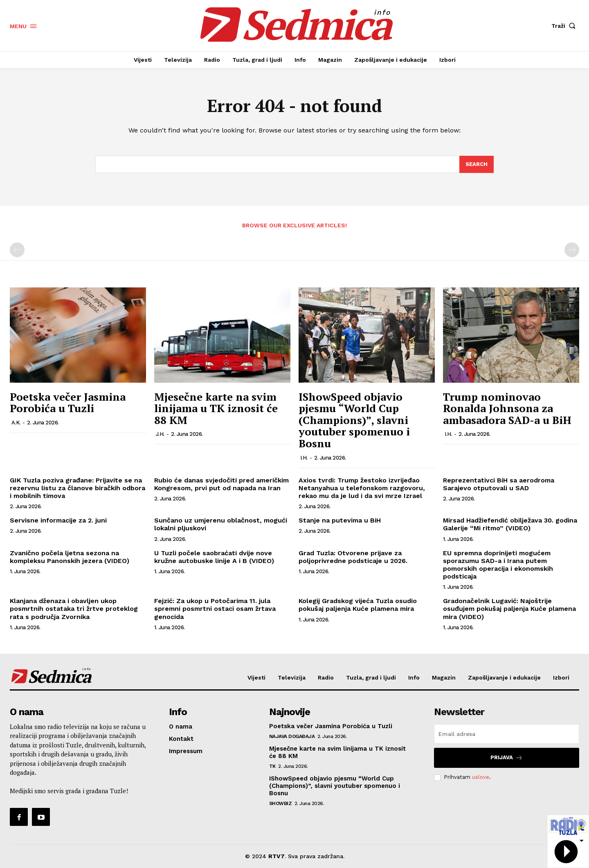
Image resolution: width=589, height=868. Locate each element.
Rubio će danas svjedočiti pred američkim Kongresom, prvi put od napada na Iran (221, 484)
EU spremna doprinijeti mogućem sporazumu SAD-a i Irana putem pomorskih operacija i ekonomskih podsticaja (498, 565)
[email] (507, 734)
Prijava (507, 758)
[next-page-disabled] (572, 250)
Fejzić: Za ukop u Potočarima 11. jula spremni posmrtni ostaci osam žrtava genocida (215, 609)
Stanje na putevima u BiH (340, 520)
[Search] (477, 164)
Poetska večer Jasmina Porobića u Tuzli (68, 403)
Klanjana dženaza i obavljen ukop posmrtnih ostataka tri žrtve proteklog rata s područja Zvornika (74, 609)
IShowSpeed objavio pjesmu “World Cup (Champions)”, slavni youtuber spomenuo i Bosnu (354, 420)
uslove (481, 777)
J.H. (160, 434)
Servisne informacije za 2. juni (58, 520)
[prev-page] (17, 250)
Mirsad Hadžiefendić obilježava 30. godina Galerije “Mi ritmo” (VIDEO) (510, 524)
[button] (565, 26)
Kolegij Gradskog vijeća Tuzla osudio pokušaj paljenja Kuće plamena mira (358, 605)
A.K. (16, 423)
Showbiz (281, 803)
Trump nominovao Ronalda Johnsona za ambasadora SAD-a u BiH (507, 408)
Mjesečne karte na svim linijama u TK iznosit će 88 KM (216, 408)
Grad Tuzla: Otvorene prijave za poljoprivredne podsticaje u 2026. (353, 557)
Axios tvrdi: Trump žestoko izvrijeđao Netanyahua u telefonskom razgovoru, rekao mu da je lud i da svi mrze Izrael (362, 488)
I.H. (304, 458)
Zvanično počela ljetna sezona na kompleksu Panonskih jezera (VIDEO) (70, 557)
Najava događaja (292, 736)
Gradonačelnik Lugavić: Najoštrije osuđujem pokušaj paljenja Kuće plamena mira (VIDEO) (509, 609)
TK (272, 766)
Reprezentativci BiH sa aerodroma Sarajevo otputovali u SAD (499, 484)
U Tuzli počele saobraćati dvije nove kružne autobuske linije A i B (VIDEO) (214, 557)
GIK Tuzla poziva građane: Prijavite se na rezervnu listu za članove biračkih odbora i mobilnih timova (78, 488)
